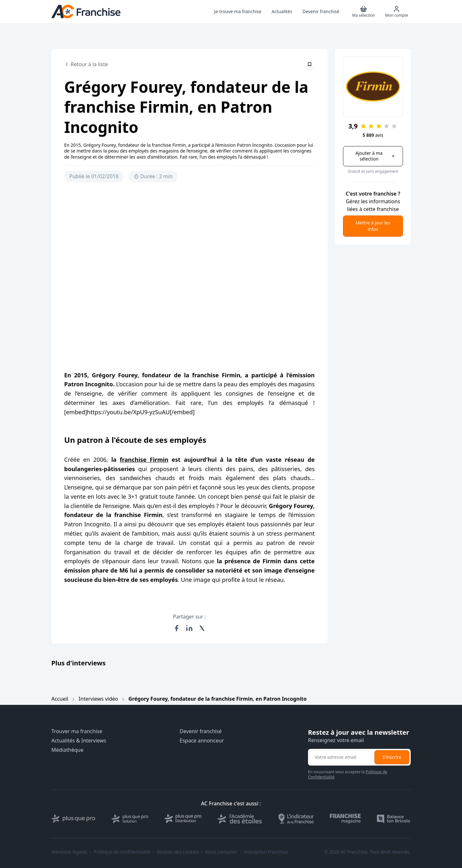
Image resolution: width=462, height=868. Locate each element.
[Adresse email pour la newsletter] (341, 757)
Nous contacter (221, 852)
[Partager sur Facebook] (176, 628)
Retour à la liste (86, 64)
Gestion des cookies (178, 852)
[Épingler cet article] (310, 64)
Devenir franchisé (201, 731)
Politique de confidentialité (122, 852)
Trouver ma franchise (77, 731)
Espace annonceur (202, 741)
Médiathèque (67, 750)
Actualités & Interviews (79, 741)
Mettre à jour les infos (373, 226)
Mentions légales (69, 852)
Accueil (60, 699)
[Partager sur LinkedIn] (189, 628)
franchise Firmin (144, 460)
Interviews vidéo (98, 699)
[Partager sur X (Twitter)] (202, 628)
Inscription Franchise (266, 852)
